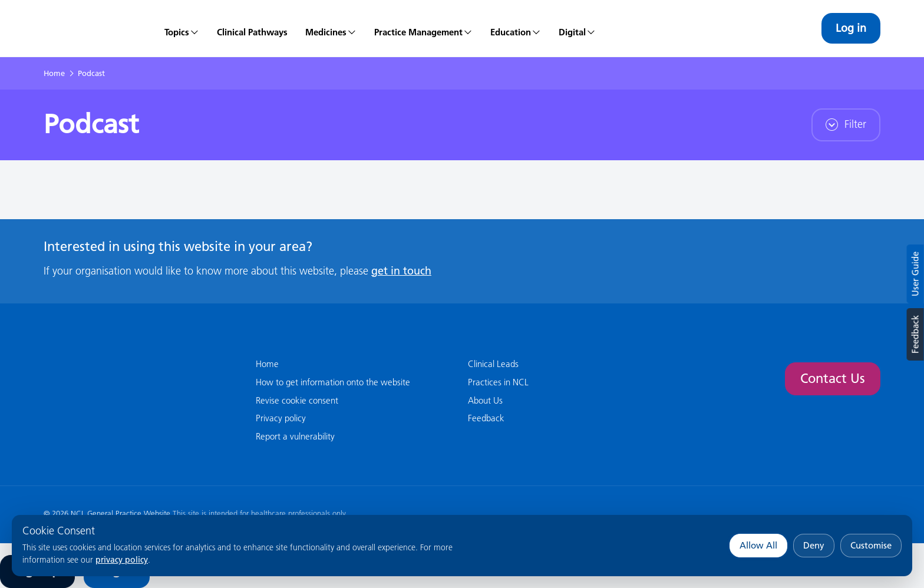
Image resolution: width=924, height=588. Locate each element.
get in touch (401, 271)
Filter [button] (846, 124)
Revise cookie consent (297, 400)
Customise (871, 545)
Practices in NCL (498, 382)
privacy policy (122, 560)
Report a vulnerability (295, 436)
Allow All (758, 545)
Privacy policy (281, 418)
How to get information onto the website (333, 382)
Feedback (915, 334)
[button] (331, 28)
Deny (814, 545)
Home (54, 73)
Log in (851, 28)
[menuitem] (182, 28)
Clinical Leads (493, 364)
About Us (485, 400)
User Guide (915, 274)
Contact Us (833, 379)
